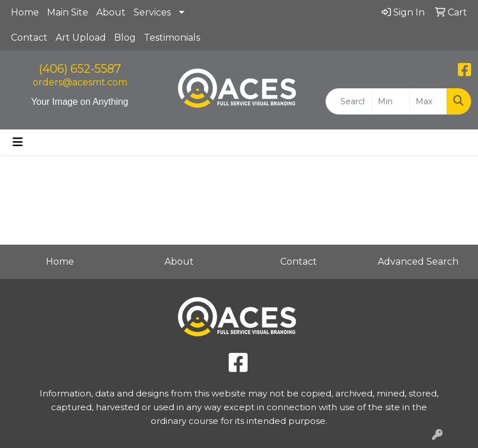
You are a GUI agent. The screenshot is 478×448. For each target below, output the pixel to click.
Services (152, 12)
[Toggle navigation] (18, 142)
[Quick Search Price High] (428, 101)
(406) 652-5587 (80, 69)
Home (25, 12)
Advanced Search (418, 262)
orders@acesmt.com (80, 82)
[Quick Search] (349, 101)
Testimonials (172, 38)
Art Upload (81, 38)
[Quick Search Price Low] (390, 101)
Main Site (68, 12)
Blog (125, 38)
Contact (29, 38)
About (111, 12)
